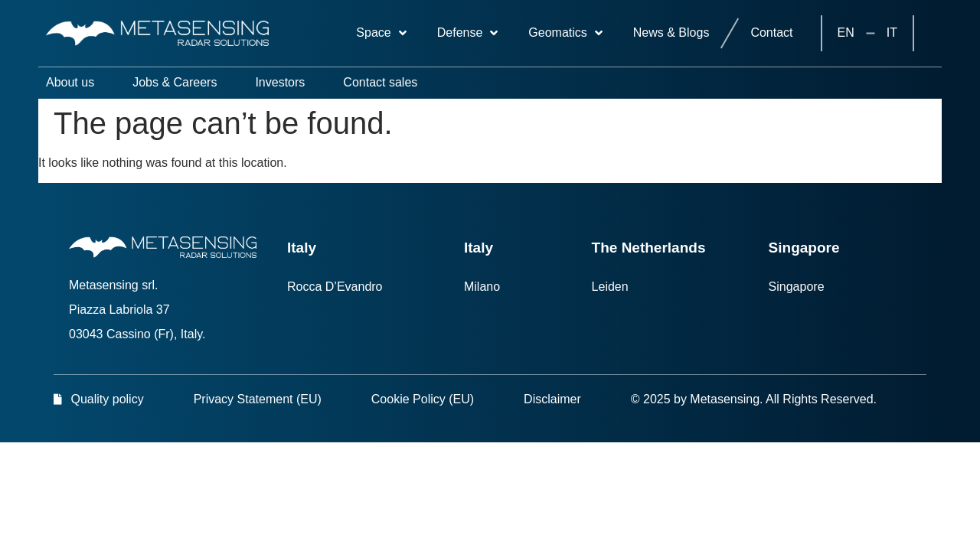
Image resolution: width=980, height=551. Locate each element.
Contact (771, 33)
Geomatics (565, 33)
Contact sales (380, 82)
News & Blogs (671, 33)
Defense (468, 33)
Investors (280, 82)
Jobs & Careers (175, 82)
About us (70, 82)
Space (381, 33)
